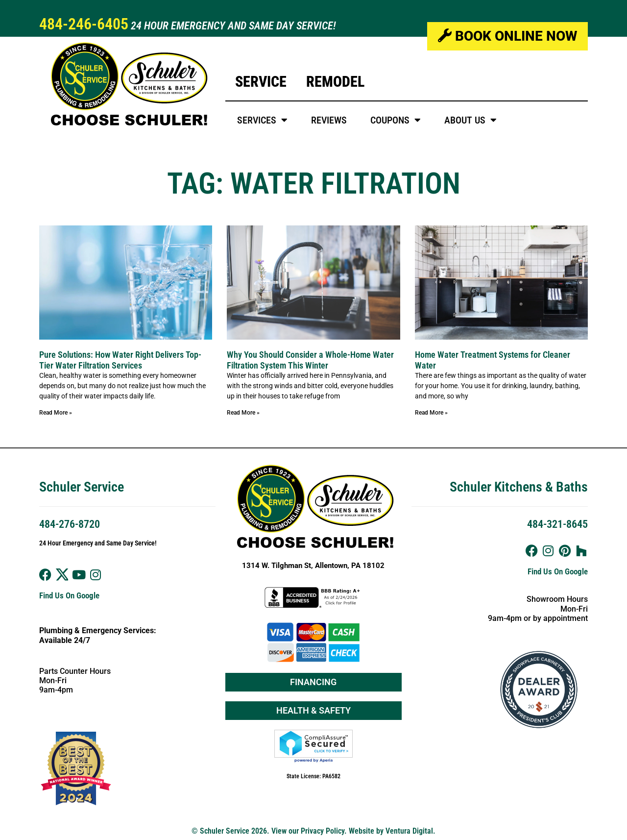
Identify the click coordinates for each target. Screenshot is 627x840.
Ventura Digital (409, 831)
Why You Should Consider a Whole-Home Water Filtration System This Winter (310, 360)
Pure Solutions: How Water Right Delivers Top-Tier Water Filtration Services (120, 360)
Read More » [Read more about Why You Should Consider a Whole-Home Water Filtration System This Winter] (243, 413)
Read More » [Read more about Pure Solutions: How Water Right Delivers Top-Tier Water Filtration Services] (56, 413)
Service (261, 82)
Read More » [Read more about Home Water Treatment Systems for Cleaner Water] (431, 413)
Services (262, 120)
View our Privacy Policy (308, 831)
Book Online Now (507, 36)
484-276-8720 (70, 524)
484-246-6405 (84, 24)
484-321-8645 (557, 524)
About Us (470, 120)
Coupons (396, 120)
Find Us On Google (69, 595)
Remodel (335, 82)
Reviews (329, 120)
